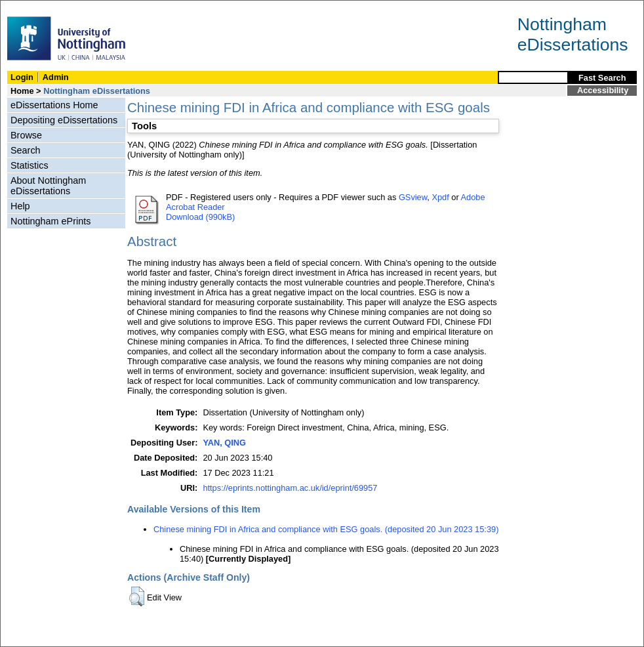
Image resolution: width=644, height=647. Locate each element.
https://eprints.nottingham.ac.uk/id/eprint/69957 (290, 488)
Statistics (30, 165)
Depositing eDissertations (64, 120)
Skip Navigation (29, 8)
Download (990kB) (200, 217)
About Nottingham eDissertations (48, 186)
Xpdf (440, 197)
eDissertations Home (54, 105)
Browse (26, 135)
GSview (413, 197)
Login (22, 77)
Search (26, 150)
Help (20, 206)
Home (22, 91)
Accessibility (603, 90)
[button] (137, 596)
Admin (56, 77)
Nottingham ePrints (50, 221)
